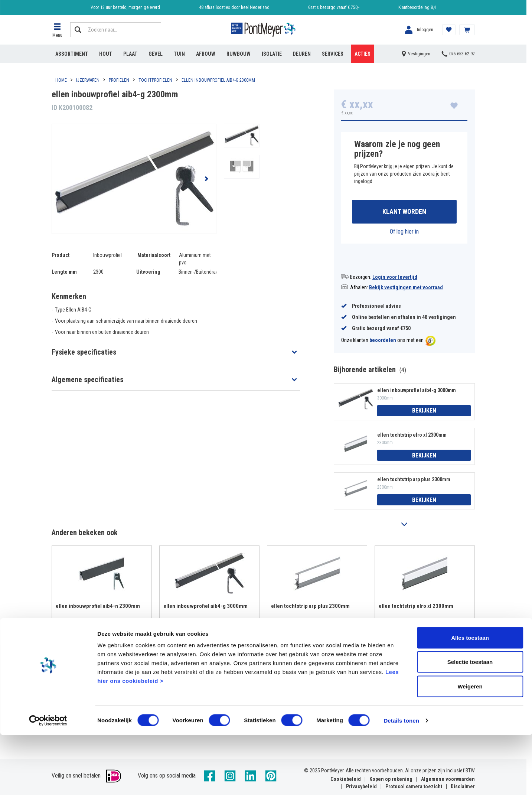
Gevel (156, 54)
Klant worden (404, 212)
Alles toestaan (470, 698)
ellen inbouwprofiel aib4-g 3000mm (417, 391)
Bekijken (424, 412)
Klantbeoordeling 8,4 (417, 7)
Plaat (130, 54)
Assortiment (72, 54)
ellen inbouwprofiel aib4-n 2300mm (98, 607)
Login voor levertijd (395, 278)
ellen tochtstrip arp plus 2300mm (414, 481)
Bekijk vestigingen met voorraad (406, 289)
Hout (106, 54)
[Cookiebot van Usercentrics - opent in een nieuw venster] (48, 781)
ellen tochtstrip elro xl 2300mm (412, 436)
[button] (57, 30)
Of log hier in (404, 233)
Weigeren (470, 746)
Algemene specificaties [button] (87, 379)
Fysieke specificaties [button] (84, 352)
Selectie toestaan (470, 722)
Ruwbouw (239, 54)
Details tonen (401, 780)
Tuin (179, 54)
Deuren (302, 54)
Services (333, 54)
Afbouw (206, 54)
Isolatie (272, 54)
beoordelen (383, 342)
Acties (363, 54)
